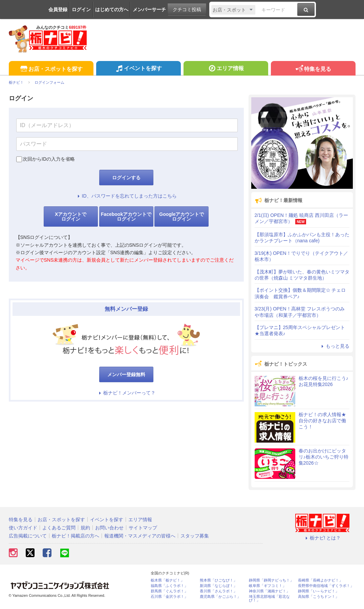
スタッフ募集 (195, 536)
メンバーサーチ (149, 9)
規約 (85, 528)
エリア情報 (226, 69)
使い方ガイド (23, 528)
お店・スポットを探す (51, 69)
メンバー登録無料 (126, 374)
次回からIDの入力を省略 (49, 159)
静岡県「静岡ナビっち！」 (271, 580)
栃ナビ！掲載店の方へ (76, 536)
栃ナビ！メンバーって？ (126, 393)
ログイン (81, 9)
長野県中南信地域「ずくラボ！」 (326, 586)
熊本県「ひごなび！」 (218, 580)
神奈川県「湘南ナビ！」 (269, 591)
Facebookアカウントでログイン (126, 217)
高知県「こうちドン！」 (318, 597)
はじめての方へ (112, 9)
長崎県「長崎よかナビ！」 (320, 580)
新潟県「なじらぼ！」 (218, 586)
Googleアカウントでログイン (181, 217)
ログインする (126, 178)
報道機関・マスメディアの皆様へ (140, 536)
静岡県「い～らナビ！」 (318, 591)
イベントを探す (138, 69)
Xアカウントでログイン (71, 217)
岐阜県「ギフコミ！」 (267, 586)
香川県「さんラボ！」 (218, 591)
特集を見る (313, 69)
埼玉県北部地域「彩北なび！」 (269, 598)
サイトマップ (143, 528)
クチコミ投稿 (187, 9)
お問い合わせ (109, 528)
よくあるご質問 (59, 528)
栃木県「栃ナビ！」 (167, 580)
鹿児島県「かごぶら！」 (220, 597)
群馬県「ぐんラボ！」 (169, 591)
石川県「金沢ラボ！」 (169, 597)
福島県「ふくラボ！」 (169, 586)
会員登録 (58, 9)
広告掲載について (28, 536)
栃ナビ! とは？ (322, 538)
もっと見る (335, 346)
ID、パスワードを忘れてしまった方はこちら (126, 196)
